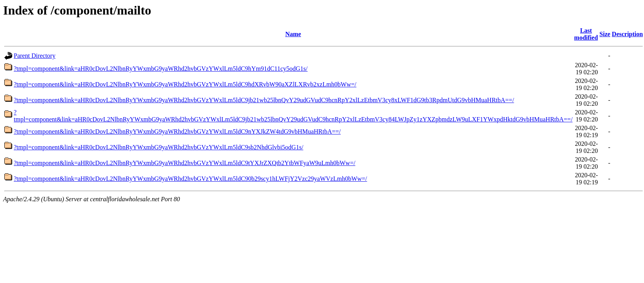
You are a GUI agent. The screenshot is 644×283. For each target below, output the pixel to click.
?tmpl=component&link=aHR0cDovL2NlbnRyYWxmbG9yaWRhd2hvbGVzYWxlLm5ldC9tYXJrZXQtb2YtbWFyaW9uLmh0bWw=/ (185, 163)
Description (627, 34)
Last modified (586, 34)
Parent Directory (35, 56)
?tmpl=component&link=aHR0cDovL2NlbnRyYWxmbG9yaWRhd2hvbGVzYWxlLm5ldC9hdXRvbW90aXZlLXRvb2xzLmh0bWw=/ (185, 84)
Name (293, 34)
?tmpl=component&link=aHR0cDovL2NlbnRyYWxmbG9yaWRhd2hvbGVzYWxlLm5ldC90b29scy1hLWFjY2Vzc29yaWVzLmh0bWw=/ (190, 179)
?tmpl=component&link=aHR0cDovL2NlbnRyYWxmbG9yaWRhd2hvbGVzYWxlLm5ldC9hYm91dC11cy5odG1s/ (161, 69)
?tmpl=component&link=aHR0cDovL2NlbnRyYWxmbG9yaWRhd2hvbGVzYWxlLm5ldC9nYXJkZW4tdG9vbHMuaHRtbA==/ (177, 131)
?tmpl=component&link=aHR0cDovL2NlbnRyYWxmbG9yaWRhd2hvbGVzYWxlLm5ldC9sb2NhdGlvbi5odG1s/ (158, 147)
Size (605, 34)
